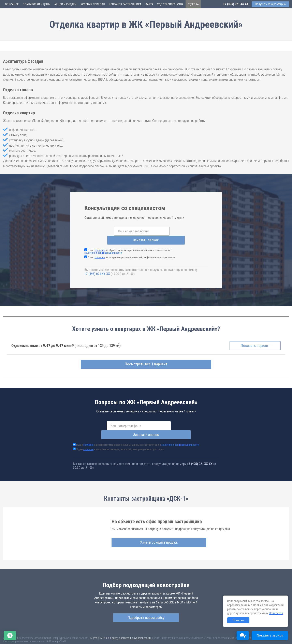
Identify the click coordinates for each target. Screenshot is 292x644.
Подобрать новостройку (146, 601)
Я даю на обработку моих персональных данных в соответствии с (128, 243)
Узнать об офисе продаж (144, 525)
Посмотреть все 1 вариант (146, 356)
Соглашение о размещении (204, 636)
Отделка (193, 4)
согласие (100, 241)
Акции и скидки (65, 4)
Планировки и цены (36, 4)
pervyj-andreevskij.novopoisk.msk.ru (132, 621)
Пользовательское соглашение (170, 636)
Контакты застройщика (125, 4)
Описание (12, 4)
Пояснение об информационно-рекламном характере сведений (40, 639)
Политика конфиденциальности (96, 639)
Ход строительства (170, 4)
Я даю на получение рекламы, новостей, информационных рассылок (131, 248)
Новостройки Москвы (53, 632)
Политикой (276, 613)
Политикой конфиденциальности (103, 244)
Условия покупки (93, 4)
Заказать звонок (179, 231)
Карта (149, 4)
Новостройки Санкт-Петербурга (21, 632)
